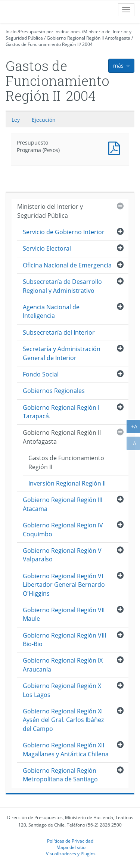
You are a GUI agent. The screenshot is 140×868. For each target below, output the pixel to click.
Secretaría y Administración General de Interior (62, 353)
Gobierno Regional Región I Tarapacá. (61, 412)
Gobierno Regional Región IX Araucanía (63, 665)
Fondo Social (41, 374)
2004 (87, 44)
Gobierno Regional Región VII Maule (64, 614)
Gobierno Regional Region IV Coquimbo (63, 529)
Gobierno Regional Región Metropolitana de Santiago (60, 775)
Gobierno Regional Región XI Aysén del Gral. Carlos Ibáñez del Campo (63, 720)
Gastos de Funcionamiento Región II (43, 44)
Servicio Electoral (47, 248)
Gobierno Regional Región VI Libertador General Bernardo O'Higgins (64, 585)
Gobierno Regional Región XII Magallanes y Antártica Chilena (66, 749)
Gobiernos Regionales (54, 391)
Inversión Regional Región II (67, 483)
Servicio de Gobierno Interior (64, 232)
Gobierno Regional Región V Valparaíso (62, 555)
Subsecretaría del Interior (59, 332)
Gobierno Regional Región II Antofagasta (88, 38)
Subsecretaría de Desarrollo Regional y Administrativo (62, 286)
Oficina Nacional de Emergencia (67, 265)
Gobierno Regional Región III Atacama (63, 504)
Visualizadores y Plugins (71, 853)
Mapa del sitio (71, 847)
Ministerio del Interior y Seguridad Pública (50, 211)
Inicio (11, 32)
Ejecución (44, 120)
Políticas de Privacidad (70, 841)
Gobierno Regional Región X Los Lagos (62, 690)
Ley (16, 120)
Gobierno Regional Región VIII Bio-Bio (64, 640)
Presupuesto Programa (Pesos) (116, 147)
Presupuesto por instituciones (50, 32)
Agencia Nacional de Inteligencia (51, 311)
